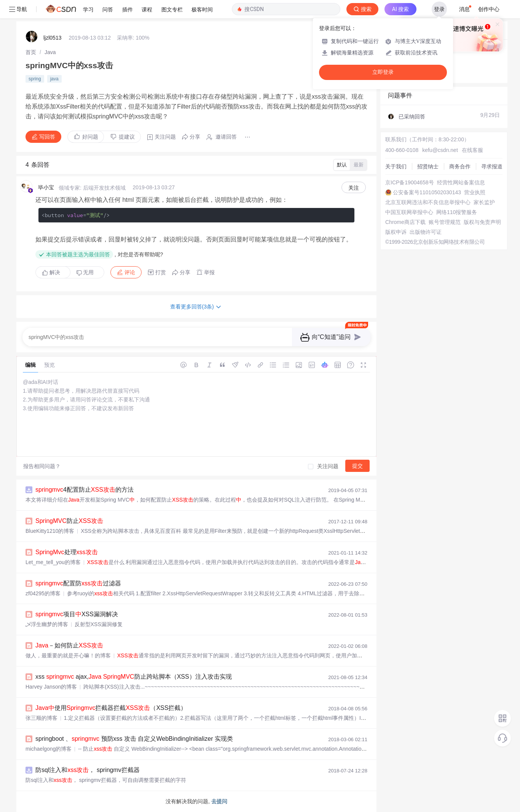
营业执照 (475, 192)
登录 (439, 9)
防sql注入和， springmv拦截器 (88, 770)
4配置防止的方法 (85, 490)
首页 (31, 52)
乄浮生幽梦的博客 (47, 624)
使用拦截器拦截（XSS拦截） (111, 708)
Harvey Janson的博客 (51, 687)
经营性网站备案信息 (461, 182)
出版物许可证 (426, 232)
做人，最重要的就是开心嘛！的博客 (68, 655)
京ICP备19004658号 (410, 182)
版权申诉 (396, 232)
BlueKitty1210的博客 (50, 531)
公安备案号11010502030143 (427, 192)
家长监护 (484, 202)
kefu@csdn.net (440, 150)
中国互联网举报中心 (409, 212)
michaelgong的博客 (49, 749)
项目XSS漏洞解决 (77, 614)
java (54, 79)
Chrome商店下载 (405, 222)
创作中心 (489, 9)
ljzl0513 (52, 38)
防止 (69, 521)
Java (50, 52)
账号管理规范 (445, 222)
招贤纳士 (428, 166)
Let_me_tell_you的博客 (53, 562)
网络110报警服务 (457, 212)
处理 (67, 552)
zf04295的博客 (43, 593)
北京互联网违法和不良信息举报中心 (428, 202)
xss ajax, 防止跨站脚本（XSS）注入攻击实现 (134, 677)
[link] (31, 52)
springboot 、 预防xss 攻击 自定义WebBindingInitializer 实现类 (134, 739)
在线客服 (472, 150)
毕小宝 (46, 187)
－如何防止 (69, 645)
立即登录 (383, 72)
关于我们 (396, 166)
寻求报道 (492, 166)
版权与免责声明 (482, 222)
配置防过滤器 (78, 583)
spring (35, 79)
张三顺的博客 (41, 718)
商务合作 (460, 166)
